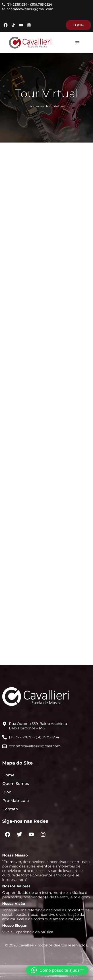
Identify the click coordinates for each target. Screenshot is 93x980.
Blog (7, 792)
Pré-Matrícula (16, 801)
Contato (10, 809)
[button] (57, 970)
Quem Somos (16, 784)
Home (34, 106)
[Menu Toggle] (77, 43)
